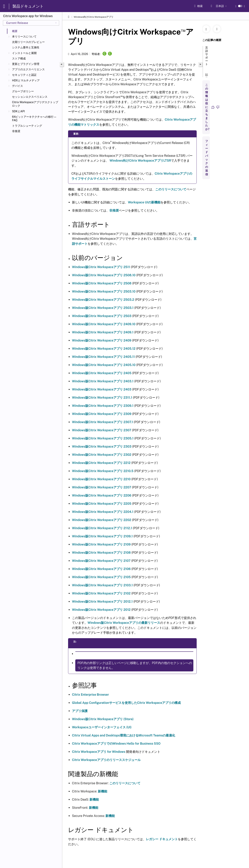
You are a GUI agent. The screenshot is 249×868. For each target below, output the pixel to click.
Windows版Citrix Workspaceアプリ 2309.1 (103, 406)
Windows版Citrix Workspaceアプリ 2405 (102, 373)
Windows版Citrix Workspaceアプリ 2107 (101, 561)
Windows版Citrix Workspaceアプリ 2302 (102, 455)
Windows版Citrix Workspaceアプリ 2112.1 (102, 528)
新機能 (103, 791)
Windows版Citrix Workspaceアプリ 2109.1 (102, 536)
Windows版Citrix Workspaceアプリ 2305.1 (103, 438)
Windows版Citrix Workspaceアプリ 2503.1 (103, 308)
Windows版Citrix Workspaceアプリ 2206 (102, 495)
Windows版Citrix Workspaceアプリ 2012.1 (102, 602)
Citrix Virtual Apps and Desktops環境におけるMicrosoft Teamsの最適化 (124, 735)
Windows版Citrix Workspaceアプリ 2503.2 (103, 300)
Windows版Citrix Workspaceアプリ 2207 (102, 487)
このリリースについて (171, 189)
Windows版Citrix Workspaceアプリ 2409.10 (104, 324)
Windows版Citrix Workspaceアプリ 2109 (101, 544)
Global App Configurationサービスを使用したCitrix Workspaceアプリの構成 (126, 703)
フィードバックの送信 (207, 158)
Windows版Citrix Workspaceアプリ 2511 (101, 267)
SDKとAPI (18, 111)
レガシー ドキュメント (162, 839)
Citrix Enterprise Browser (90, 695)
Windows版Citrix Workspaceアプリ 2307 (102, 430)
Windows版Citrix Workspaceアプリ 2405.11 (103, 357)
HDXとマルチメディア (26, 80)
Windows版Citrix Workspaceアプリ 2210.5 (103, 471)
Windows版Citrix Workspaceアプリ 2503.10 (104, 292)
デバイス (18, 86)
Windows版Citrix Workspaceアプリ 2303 (102, 447)
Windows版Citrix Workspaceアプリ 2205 (102, 504)
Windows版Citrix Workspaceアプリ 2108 (101, 553)
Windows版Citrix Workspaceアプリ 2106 (101, 569)
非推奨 (16, 131)
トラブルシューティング (27, 126)
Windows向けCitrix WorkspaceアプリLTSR (140, 161)
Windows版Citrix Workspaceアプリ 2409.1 (103, 332)
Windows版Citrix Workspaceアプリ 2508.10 (104, 275)
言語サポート (207, 58)
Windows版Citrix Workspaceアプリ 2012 (101, 610)
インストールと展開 (24, 53)
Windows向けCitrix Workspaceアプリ (94, 17)
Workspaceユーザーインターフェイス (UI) (102, 727)
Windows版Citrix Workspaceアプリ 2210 (101, 479)
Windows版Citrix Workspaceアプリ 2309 (102, 414)
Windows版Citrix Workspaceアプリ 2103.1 (102, 585)
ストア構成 (19, 58)
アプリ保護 (80, 711)
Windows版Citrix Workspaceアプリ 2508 (102, 283)
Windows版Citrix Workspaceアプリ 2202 (102, 520)
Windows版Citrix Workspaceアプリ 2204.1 (103, 512)
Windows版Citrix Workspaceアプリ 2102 (101, 593)
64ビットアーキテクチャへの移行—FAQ (34, 119)
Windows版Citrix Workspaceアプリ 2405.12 (104, 349)
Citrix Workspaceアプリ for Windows (99, 752)
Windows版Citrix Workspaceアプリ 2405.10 (104, 365)
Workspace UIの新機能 (144, 202)
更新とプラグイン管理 (26, 64)
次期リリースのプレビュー (28, 42)
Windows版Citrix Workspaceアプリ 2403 (102, 389)
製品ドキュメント (28, 6)
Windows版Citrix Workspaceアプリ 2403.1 (103, 381)
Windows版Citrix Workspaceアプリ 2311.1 (102, 398)
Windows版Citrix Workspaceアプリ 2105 (101, 577)
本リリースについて (24, 37)
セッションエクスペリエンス (30, 97)
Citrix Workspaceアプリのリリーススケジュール (106, 760)
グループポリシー (23, 91)
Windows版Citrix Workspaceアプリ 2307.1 (102, 422)
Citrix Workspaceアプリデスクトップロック (35, 104)
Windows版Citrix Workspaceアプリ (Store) (103, 719)
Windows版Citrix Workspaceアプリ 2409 (102, 340)
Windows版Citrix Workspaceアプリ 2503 (102, 316)
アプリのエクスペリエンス (28, 69)
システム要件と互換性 (26, 47)
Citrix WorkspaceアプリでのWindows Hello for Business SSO (116, 744)
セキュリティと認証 (24, 75)
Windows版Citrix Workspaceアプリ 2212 (101, 463)
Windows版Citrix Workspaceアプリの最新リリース (124, 623)
